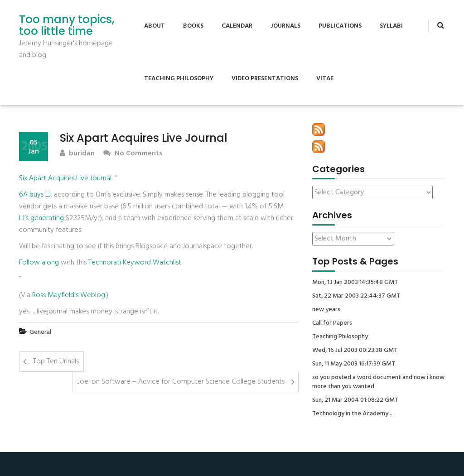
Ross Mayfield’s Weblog (69, 295)
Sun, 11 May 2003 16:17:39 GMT (354, 364)
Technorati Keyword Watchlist (135, 263)
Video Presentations (265, 79)
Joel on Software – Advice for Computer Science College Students (181, 382)
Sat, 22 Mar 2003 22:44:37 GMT (356, 296)
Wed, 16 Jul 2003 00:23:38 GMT (355, 351)
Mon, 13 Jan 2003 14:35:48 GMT (355, 283)
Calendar (237, 26)
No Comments (133, 154)
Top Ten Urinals (56, 361)
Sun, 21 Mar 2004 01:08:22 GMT (355, 400)
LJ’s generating (41, 218)
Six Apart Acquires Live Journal (65, 178)
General (40, 332)
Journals (285, 26)
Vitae (325, 79)
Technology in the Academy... (352, 414)
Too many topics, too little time (67, 26)
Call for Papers (332, 323)
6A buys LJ (35, 195)
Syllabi (391, 26)
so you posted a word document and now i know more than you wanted (378, 382)
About (155, 26)
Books (193, 26)
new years (326, 310)
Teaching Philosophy (179, 79)
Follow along (39, 263)
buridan (77, 154)
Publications (340, 26)
